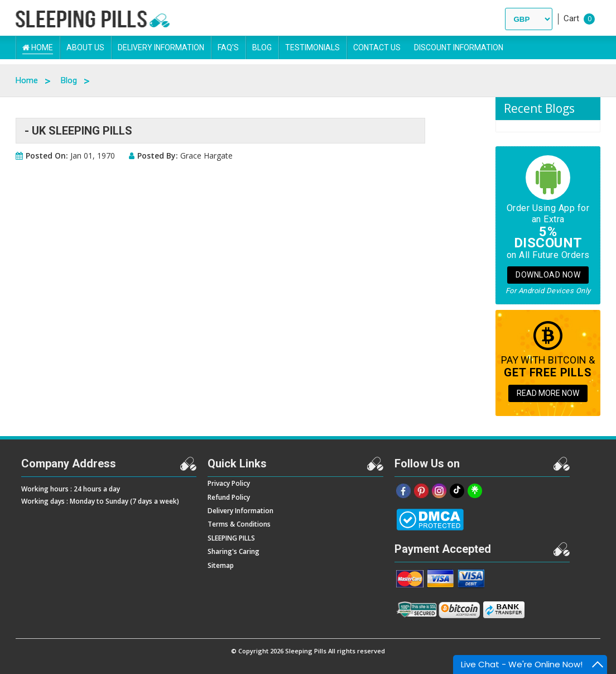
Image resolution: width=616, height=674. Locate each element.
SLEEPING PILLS (231, 538)
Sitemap (221, 565)
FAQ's (228, 47)
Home (38, 47)
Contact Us (377, 47)
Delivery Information (161, 47)
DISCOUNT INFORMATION (459, 47)
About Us (85, 47)
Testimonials (312, 47)
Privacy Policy (229, 483)
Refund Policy (229, 497)
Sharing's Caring (234, 551)
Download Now (548, 275)
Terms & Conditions (239, 524)
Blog (262, 47)
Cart (571, 18)
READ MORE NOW (548, 393)
